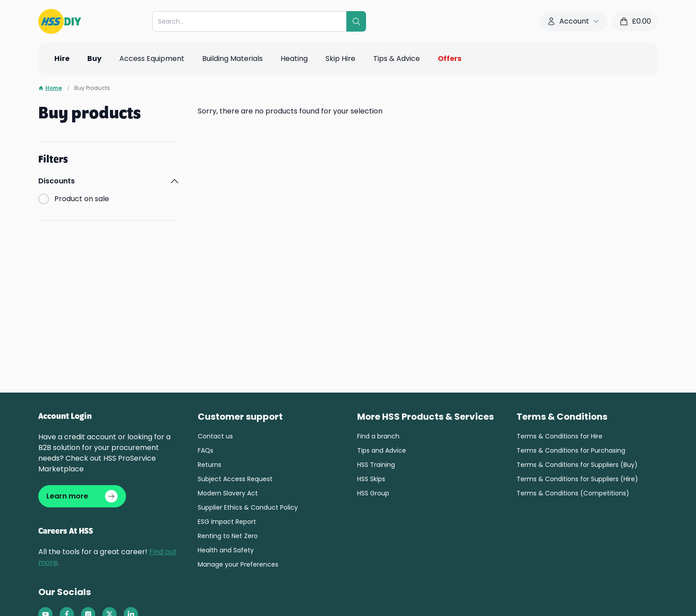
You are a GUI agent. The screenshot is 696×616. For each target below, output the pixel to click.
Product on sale (82, 199)
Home (50, 88)
